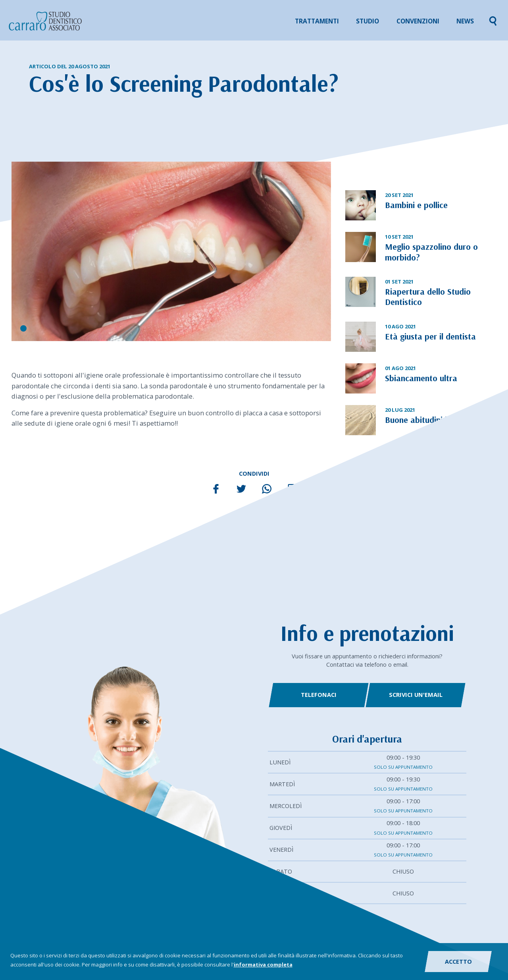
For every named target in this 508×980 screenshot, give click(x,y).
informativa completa (263, 965)
